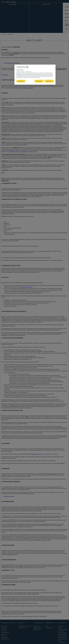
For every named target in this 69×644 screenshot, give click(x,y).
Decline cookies (39, 81)
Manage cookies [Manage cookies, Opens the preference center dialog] (21, 81)
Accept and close (49, 81)
